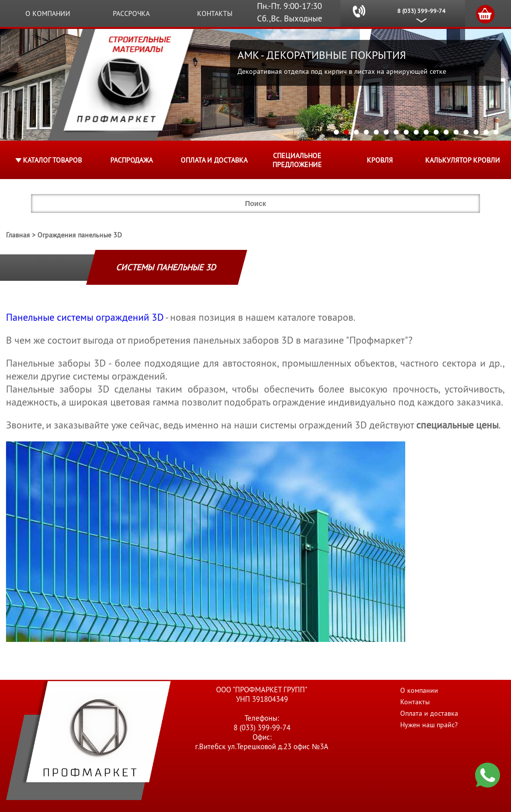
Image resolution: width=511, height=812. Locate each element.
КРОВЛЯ (380, 160)
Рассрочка (131, 13)
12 (446, 132)
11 (436, 132)
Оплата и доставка (214, 160)
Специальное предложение (297, 160)
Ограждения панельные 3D (80, 235)
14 (466, 132)
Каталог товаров (52, 160)
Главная (18, 235)
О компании (48, 13)
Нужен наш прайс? (429, 725)
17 (496, 132)
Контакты (215, 13)
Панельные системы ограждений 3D (85, 317)
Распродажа (131, 160)
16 (486, 132)
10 (426, 132)
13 (456, 132)
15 (476, 132)
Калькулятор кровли (463, 160)
